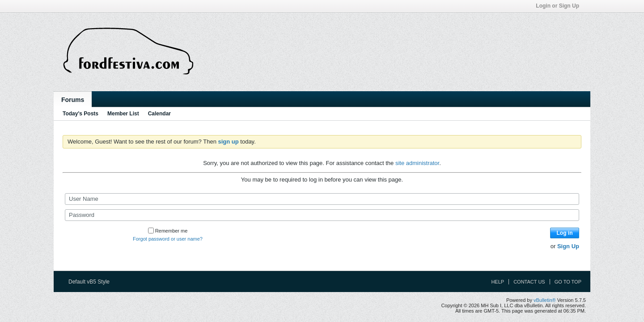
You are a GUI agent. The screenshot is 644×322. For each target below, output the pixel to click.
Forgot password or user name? (168, 239)
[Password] (322, 215)
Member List (123, 114)
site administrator (417, 163)
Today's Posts (80, 114)
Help (498, 282)
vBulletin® (545, 300)
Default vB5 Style (92, 282)
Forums (73, 100)
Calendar (159, 114)
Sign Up (568, 246)
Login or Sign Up (560, 6)
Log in (565, 233)
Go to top (568, 282)
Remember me (168, 231)
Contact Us (529, 282)
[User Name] (322, 199)
